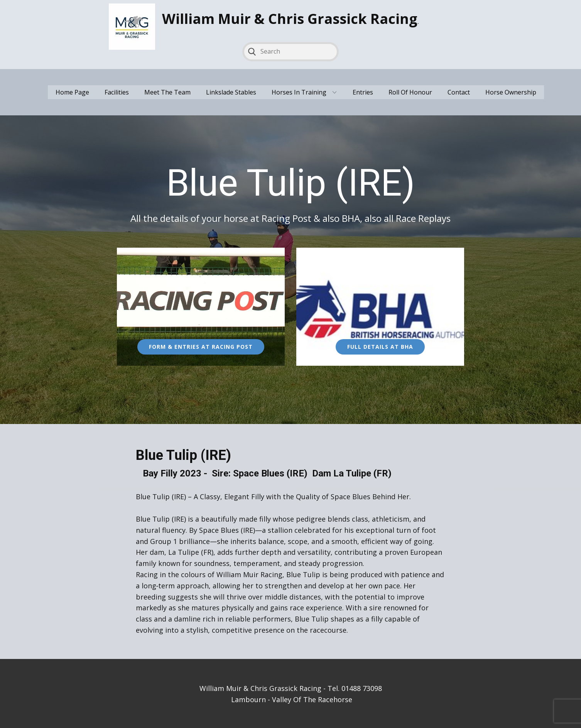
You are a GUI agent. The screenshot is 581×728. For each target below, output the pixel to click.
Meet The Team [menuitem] (167, 92)
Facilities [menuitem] (117, 92)
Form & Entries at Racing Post (201, 347)
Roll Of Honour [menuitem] (410, 92)
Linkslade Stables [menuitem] (231, 92)
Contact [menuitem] (459, 92)
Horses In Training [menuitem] (299, 92)
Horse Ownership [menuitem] (511, 92)
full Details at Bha (380, 347)
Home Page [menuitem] (72, 92)
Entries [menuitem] (363, 92)
